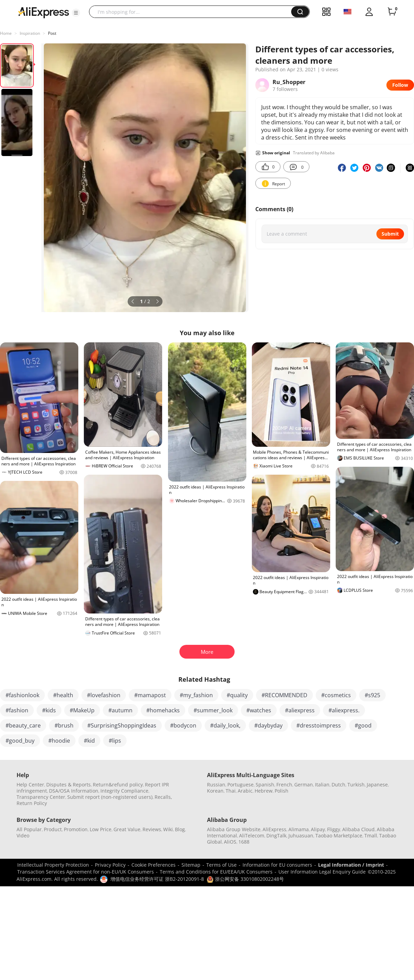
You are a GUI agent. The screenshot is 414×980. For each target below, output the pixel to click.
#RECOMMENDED (284, 695)
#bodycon (183, 725)
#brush (64, 725)
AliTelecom (252, 835)
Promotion (76, 829)
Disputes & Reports (68, 785)
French (284, 785)
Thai (231, 791)
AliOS (230, 842)
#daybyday (268, 725)
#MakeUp (82, 710)
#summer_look (213, 710)
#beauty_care (23, 725)
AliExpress (274, 829)
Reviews (152, 829)
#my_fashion (196, 695)
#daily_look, (225, 725)
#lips (115, 741)
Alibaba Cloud (358, 829)
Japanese (377, 785)
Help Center (30, 785)
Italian (322, 785)
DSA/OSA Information (74, 791)
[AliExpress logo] (43, 12)
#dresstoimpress (319, 725)
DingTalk (276, 835)
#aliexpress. (344, 710)
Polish (282, 791)
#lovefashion (104, 695)
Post (52, 33)
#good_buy (20, 741)
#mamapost (150, 695)
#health (63, 695)
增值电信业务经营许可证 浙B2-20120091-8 (157, 879)
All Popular (29, 829)
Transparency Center (41, 797)
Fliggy (334, 829)
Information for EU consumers (277, 865)
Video (23, 835)
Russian (216, 785)
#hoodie (59, 741)
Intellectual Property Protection (53, 865)
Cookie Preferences (154, 865)
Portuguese (240, 785)
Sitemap (191, 865)
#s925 (372, 695)
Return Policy (32, 803)
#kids (49, 710)
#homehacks (163, 710)
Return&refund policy (118, 785)
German (304, 785)
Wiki (168, 829)
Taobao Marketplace (339, 835)
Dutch (338, 785)
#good (363, 725)
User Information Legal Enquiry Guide (322, 872)
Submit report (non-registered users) (110, 797)
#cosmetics (336, 695)
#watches (259, 710)
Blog (180, 829)
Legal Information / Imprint (351, 865)
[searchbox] (193, 12)
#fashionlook (22, 695)
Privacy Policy (110, 865)
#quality (237, 695)
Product (53, 829)
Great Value (127, 829)
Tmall (371, 835)
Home (6, 33)
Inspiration (30, 33)
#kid (89, 741)
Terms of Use (221, 865)
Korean (215, 791)
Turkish (356, 785)
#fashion (17, 710)
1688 (244, 842)
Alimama (299, 829)
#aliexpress (300, 710)
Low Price (101, 829)
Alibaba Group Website (234, 829)
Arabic (245, 791)
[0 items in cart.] (392, 12)
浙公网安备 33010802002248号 (245, 879)
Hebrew (264, 791)
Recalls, (163, 797)
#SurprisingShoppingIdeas (122, 725)
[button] (76, 13)
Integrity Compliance (124, 791)
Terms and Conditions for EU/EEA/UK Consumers (216, 872)
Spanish (265, 785)
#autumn (120, 710)
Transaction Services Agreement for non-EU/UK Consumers (86, 872)
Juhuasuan (301, 835)
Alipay (318, 829)
